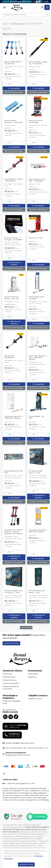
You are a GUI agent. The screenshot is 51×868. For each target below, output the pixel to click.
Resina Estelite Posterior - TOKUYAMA (14, 121)
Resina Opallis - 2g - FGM (37, 417)
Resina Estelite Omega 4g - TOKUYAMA (38, 63)
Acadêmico (32, 677)
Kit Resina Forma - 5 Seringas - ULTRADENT (14, 239)
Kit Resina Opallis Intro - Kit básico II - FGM (13, 592)
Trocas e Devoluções (11, 683)
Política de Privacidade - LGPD (12, 702)
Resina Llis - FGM (36, 238)
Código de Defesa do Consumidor (11, 688)
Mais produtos (26, 628)
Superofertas (33, 674)
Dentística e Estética (18, 24)
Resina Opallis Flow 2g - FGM (14, 472)
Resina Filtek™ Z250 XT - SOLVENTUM (14, 180)
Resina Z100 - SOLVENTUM (10, 357)
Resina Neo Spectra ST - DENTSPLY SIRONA (14, 417)
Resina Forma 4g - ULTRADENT (36, 121)
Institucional (7, 674)
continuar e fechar (26, 864)
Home (5, 24)
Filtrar (7, 29)
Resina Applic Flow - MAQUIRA (37, 298)
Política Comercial (10, 680)
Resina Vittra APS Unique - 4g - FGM (12, 298)
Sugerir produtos (11, 643)
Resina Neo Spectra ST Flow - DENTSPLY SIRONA (38, 358)
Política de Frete (9, 677)
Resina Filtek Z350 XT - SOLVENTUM (14, 63)
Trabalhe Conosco (35, 699)
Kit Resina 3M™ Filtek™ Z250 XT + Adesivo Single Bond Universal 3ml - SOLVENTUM (14, 532)
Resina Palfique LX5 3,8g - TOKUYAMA (37, 180)
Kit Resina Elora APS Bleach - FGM (37, 592)
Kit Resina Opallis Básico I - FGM (36, 472)
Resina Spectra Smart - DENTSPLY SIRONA (38, 531)
